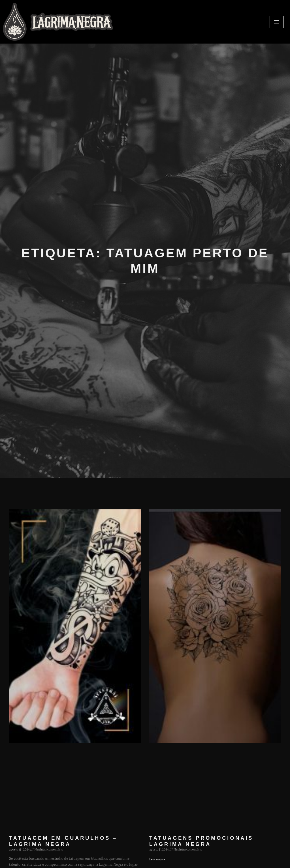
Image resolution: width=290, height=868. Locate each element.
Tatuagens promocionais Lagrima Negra (201, 841)
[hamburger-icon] (277, 22)
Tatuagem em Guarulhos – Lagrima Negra (63, 841)
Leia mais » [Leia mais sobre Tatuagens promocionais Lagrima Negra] (157, 859)
